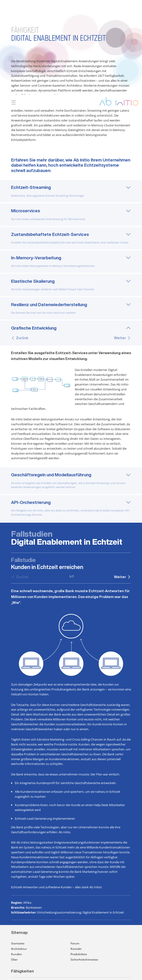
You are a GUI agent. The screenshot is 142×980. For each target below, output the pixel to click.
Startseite (18, 926)
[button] (91, 964)
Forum (75, 926)
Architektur (19, 931)
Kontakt (76, 931)
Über (14, 942)
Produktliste (79, 937)
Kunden (16, 937)
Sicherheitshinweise (84, 942)
